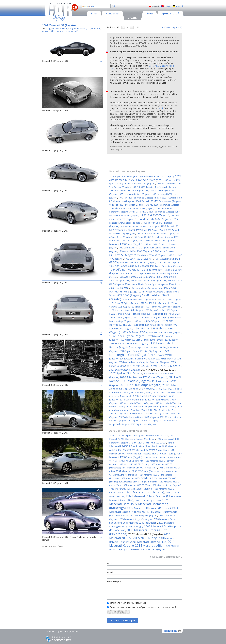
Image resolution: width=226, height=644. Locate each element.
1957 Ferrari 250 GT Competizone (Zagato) (152, 237)
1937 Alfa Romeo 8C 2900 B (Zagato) (129, 191)
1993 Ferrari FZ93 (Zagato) (164, 340)
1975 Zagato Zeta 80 (155, 310)
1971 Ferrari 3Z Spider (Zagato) (124, 303)
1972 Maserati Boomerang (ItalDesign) (139, 506)
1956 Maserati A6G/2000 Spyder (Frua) (150, 450)
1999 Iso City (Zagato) (150, 351)
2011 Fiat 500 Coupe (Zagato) (140, 385)
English (168, 6)
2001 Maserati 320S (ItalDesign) (140, 523)
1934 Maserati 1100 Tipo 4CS (155, 435)
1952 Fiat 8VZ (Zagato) (155, 215)
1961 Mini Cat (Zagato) (168, 262)
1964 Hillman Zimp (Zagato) (133, 273)
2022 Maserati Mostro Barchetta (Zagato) (146, 549)
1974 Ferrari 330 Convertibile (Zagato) (163, 307)
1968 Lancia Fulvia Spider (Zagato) (147, 288)
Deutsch (180, 6)
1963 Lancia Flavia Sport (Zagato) (166, 266)
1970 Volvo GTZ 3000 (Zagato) (166, 299)
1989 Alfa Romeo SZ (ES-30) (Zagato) (141, 323)
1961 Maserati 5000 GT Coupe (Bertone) (138, 471)
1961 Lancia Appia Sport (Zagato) (140, 262)
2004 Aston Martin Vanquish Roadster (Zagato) (144, 362)
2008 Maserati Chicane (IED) (148, 542)
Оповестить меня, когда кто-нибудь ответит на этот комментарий (143, 607)
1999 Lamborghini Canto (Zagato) (139, 353)
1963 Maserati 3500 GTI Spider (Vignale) (131, 489)
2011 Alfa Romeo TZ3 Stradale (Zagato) (145, 379)
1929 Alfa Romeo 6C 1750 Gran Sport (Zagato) (145, 178)
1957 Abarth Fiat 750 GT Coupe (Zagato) (156, 234)
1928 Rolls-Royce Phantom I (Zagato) (156, 176)
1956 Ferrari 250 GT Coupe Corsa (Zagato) (140, 226)
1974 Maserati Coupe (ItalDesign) (144, 510)
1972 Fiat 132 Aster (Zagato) (153, 303)
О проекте (50, 631)
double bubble (49, 31)
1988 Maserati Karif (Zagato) (147, 321)
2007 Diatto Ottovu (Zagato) (124, 370)
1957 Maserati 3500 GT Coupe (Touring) (157, 454)
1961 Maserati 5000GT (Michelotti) (137, 478)
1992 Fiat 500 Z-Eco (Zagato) (167, 332)
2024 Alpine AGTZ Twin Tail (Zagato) (143, 421)
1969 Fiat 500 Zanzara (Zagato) (157, 292)
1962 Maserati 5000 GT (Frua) (136, 485)
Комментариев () (173, 27)
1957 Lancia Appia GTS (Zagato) (154, 241)
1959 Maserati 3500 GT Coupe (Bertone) (162, 457)
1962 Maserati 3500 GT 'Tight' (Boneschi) (138, 482)
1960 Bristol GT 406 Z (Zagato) (152, 255)
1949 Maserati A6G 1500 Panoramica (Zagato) (152, 212)
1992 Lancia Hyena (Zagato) (127, 336)
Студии (50, 28)
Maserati (63, 28)
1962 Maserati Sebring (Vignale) (166, 485)
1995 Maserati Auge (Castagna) (135, 519)
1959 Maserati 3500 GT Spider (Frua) (126, 461)
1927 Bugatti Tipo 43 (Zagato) (123, 176)
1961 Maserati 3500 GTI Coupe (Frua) (140, 468)
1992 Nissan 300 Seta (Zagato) (134, 340)
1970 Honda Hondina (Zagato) (136, 299)
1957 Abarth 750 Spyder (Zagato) (151, 230)
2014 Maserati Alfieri (150, 546)
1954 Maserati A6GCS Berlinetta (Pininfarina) (142, 444)
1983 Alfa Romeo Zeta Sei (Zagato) (140, 314)
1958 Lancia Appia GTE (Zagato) (134, 248)
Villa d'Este (96, 28)
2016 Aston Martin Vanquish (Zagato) (136, 403)
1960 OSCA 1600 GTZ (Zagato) (139, 259)
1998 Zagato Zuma (129, 351)
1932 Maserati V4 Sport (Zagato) (125, 435)
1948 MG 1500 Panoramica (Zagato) (162, 205)
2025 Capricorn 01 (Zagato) (144, 424)
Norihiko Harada (63, 31)
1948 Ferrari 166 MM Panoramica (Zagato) (158, 201)
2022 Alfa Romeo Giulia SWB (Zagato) (139, 417)
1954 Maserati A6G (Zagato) (153, 219)
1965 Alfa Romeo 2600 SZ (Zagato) (137, 277)
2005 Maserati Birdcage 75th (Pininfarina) (138, 532)
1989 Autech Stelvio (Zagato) (158, 325)
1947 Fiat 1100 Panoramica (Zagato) (136, 198)
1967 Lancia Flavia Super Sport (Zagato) (146, 284)
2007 (57, 28)
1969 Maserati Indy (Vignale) (148, 500)
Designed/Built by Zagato (79, 28)
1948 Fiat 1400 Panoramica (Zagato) (126, 205)
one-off (74, 31)
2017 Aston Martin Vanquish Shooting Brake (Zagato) (151, 407)
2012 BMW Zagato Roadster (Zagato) (158, 389)
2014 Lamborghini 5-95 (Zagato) (137, 400)
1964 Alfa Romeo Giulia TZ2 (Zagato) (133, 270)
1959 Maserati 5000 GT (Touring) (134, 464)
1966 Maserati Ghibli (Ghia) (145, 492)
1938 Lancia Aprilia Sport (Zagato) (134, 194)
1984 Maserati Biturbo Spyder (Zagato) (151, 317)
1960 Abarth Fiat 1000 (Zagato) (135, 251)
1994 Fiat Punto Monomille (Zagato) (129, 343)
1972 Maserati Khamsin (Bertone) (149, 508)
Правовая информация (68, 631)
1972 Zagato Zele (136, 307)
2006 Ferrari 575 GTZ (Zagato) (162, 366)
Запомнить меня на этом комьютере (128, 603)
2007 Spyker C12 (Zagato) (126, 373)
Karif (161, 108)
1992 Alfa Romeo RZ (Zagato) (137, 332)
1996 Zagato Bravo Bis (142, 347)
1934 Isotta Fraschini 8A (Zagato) (140, 184)
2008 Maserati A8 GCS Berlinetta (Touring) (140, 536)
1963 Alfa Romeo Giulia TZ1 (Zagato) (129, 266)
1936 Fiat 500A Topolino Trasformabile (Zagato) (154, 187)
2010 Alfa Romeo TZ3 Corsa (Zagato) (143, 377)
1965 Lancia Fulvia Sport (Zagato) (149, 280)
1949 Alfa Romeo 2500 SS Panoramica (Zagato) (132, 208)
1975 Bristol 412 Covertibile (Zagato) (126, 310)
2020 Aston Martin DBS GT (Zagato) (144, 414)
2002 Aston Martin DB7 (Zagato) (137, 359)
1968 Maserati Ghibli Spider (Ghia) (150, 496)
